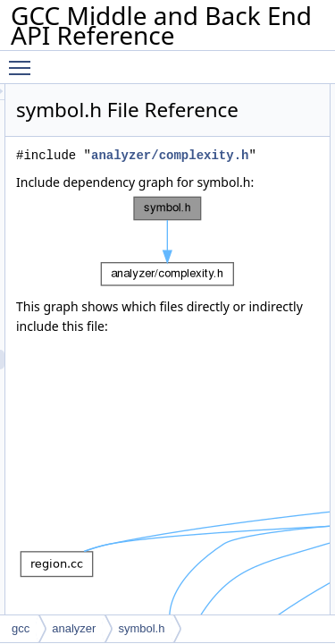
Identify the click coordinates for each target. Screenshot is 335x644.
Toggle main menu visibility (24, 60)
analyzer (74, 628)
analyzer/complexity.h (203, 200)
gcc (21, 628)
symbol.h (141, 628)
